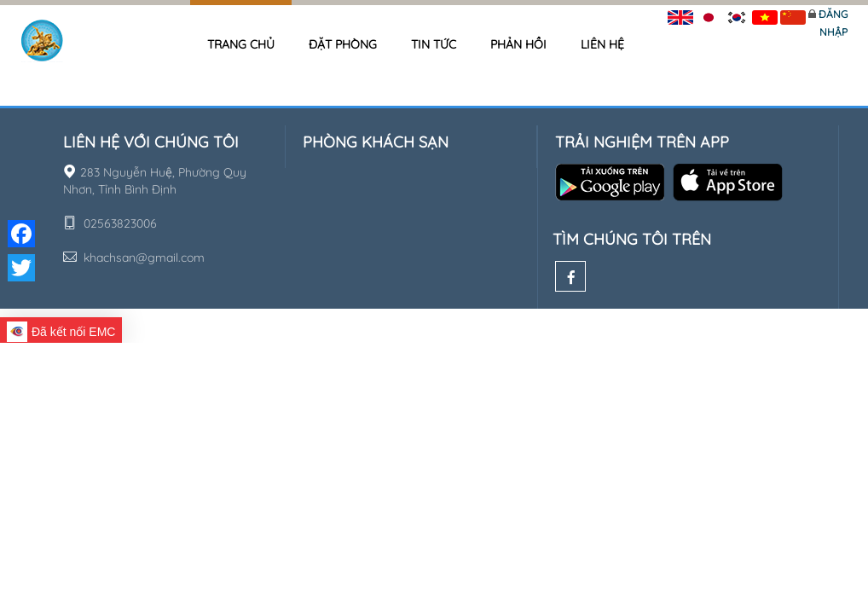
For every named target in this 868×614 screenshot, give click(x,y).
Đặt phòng (343, 44)
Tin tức (434, 44)
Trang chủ (241, 44)
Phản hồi (518, 44)
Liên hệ (602, 44)
